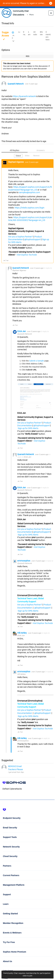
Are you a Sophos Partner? (21, 237)
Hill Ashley (22, 633)
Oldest (18, 156)
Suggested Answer (7, 34)
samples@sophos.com (29, 192)
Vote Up (4, 261)
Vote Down (8, 261)
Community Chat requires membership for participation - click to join (27, 974)
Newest (36, 156)
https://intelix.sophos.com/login (29, 208)
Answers (41, 150)
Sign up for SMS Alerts (28, 428)
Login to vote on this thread (13, 35)
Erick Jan (22, 331)
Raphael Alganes (16, 162)
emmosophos (24, 561)
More (31, 15)
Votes (27, 156)
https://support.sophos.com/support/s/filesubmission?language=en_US (30, 188)
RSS (28, 56)
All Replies (15, 150)
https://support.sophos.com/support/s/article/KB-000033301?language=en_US (30, 219)
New (51, 13)
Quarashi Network (16, 84)
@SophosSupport (32, 239)
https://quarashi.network (24, 96)
